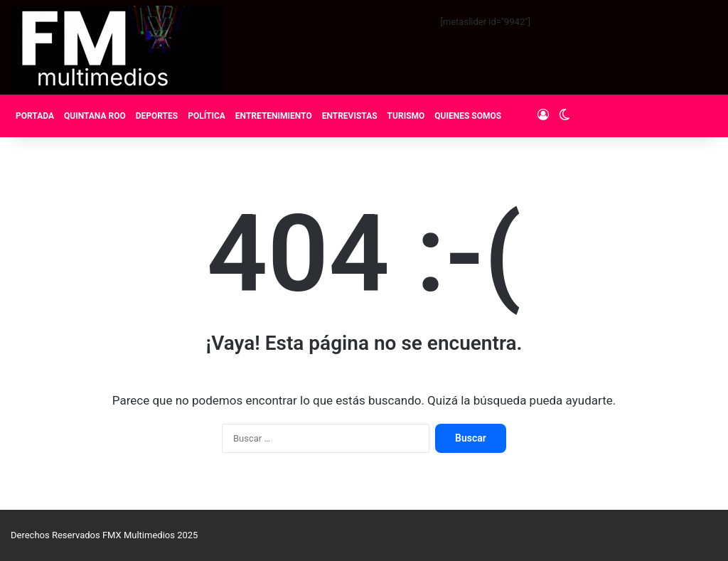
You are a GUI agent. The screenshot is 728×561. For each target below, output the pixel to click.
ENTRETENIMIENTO (274, 116)
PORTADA (35, 116)
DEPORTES (157, 116)
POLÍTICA (207, 116)
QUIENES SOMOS (468, 116)
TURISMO (406, 116)
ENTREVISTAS (350, 116)
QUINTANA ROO (95, 116)
